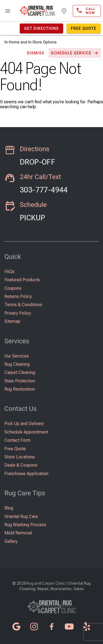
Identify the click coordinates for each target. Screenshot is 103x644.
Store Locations (20, 457)
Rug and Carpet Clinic (46, 583)
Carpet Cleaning (20, 372)
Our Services (17, 356)
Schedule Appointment (26, 432)
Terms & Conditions (23, 305)
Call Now (43, 183)
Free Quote (15, 449)
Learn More (43, 155)
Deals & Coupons (21, 465)
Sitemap (12, 321)
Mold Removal (18, 533)
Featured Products (22, 280)
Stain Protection (20, 381)
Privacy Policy (18, 313)
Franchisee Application (26, 474)
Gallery (11, 541)
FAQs (9, 272)
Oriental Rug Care (21, 516)
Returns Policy (18, 296)
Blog (9, 508)
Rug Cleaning (17, 364)
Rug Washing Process (25, 525)
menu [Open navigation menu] (8, 11)
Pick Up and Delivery (24, 424)
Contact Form (17, 440)
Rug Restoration (20, 389)
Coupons (13, 288)
